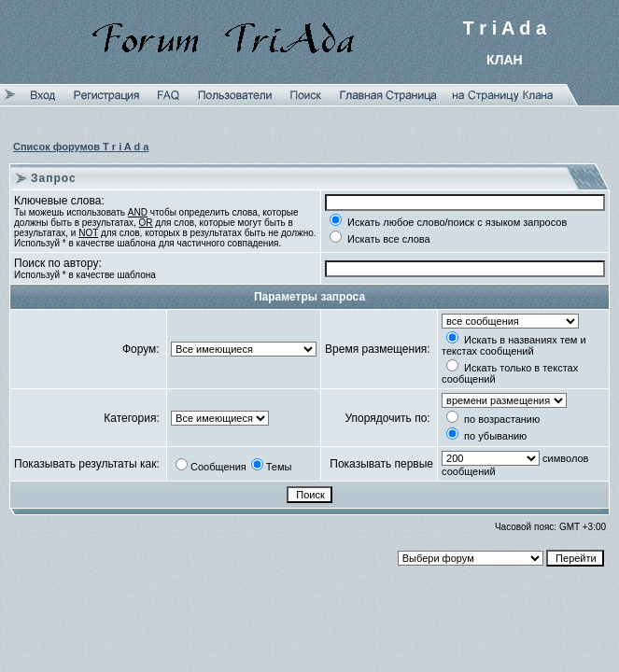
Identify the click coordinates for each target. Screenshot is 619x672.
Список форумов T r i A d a (81, 147)
